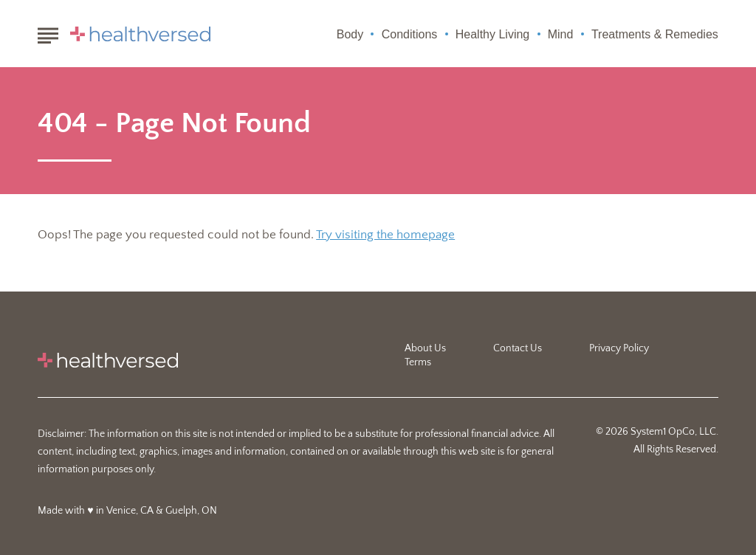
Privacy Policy (619, 348)
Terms (418, 362)
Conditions (410, 34)
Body (350, 34)
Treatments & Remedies (655, 34)
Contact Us (518, 348)
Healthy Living (493, 34)
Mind (561, 34)
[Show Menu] (48, 32)
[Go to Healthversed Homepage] (140, 34)
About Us (425, 348)
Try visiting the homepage (385, 235)
